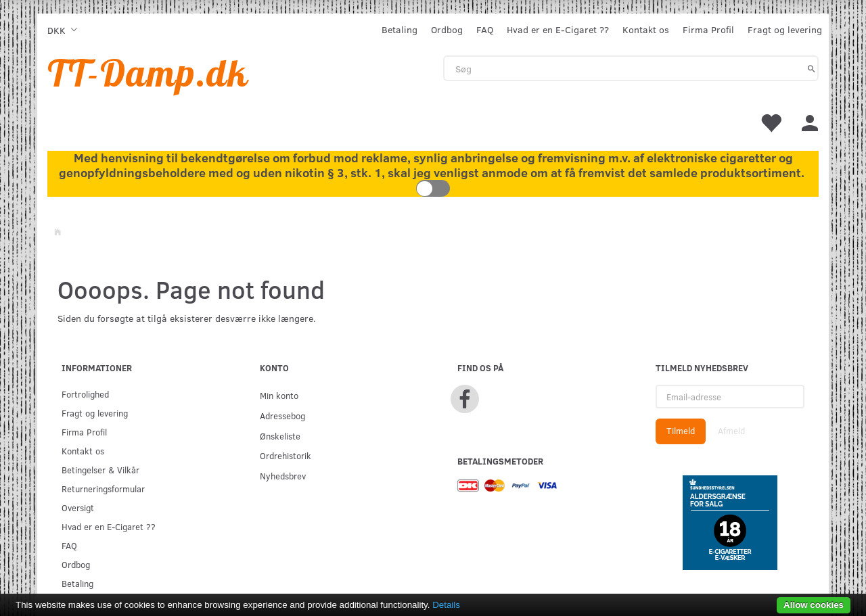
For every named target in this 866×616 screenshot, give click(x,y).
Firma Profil (708, 29)
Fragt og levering (785, 29)
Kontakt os (646, 29)
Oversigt (78, 507)
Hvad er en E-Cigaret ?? (558, 29)
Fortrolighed (85, 394)
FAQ (485, 29)
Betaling (400, 29)
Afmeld (731, 431)
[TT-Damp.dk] (148, 73)
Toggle (433, 188)
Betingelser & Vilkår (100, 470)
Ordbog (447, 29)
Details (446, 605)
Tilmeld (681, 431)
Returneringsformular (103, 489)
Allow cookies (814, 605)
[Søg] (812, 68)
